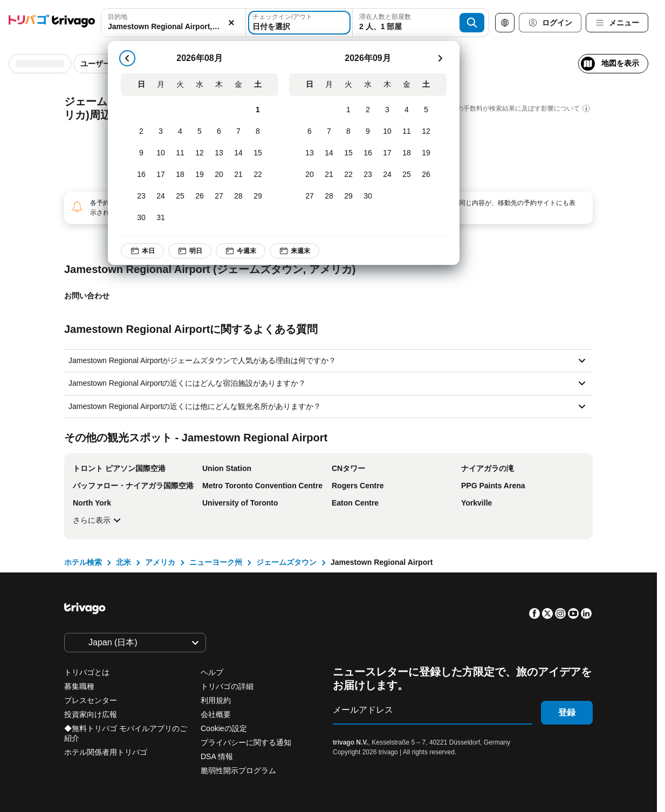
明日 (190, 251)
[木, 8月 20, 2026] (219, 175)
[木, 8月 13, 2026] (219, 153)
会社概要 (216, 714)
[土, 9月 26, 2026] (426, 175)
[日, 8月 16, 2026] (141, 175)
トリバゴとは (87, 672)
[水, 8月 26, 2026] (200, 196)
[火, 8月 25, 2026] (180, 196)
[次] (440, 58)
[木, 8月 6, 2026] (219, 132)
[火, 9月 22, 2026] (348, 175)
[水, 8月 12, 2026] (200, 153)
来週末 (294, 251)
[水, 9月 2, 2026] (368, 110)
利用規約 (216, 700)
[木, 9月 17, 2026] (387, 153)
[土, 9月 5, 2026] (426, 110)
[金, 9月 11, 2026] (407, 132)
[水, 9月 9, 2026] (368, 132)
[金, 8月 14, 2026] (238, 153)
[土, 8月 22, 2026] (258, 175)
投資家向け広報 (91, 714)
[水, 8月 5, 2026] (200, 132)
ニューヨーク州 (216, 562)
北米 (124, 562)
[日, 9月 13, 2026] (310, 153)
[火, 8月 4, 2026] (180, 132)
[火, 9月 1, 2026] (348, 110)
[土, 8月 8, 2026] (258, 132)
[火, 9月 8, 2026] (348, 132)
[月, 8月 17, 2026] (161, 175)
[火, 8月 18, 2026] (180, 175)
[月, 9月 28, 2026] (329, 196)
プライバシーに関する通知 (246, 742)
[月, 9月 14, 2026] (329, 153)
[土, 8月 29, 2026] (258, 196)
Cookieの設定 (225, 728)
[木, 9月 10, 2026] (387, 132)
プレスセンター (91, 700)
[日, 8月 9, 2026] (141, 153)
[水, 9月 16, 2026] (368, 153)
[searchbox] (173, 27)
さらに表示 (98, 520)
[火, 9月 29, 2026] (348, 196)
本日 (142, 251)
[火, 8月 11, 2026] (180, 153)
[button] (173, 23)
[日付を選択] (299, 23)
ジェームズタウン (286, 562)
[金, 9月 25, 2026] (407, 175)
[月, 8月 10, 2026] (161, 153)
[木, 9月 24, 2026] (387, 175)
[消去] (231, 23)
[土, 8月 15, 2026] (258, 153)
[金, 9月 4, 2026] (407, 110)
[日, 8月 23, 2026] (141, 196)
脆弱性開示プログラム (238, 770)
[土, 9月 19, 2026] (426, 153)
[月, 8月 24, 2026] (161, 196)
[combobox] (173, 23)
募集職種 (79, 686)
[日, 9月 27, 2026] (310, 196)
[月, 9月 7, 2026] (329, 132)
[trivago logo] (52, 23)
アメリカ (160, 562)
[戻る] (127, 58)
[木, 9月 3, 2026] (387, 110)
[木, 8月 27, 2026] (219, 196)
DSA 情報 (217, 756)
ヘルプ (212, 672)
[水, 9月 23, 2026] (368, 175)
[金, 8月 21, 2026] (238, 175)
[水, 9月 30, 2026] (368, 196)
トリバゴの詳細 (227, 686)
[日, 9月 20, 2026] (310, 175)
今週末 (241, 251)
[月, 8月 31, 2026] (161, 218)
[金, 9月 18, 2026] (407, 153)
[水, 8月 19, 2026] (200, 175)
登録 (567, 712)
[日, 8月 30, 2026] (141, 218)
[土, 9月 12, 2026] (426, 132)
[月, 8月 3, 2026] (161, 132)
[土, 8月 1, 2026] (258, 110)
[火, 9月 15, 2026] (348, 153)
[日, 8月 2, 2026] (141, 132)
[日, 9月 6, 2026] (310, 132)
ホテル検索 (83, 562)
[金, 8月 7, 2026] (238, 132)
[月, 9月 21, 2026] (329, 175)
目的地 (118, 17)
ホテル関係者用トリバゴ (106, 752)
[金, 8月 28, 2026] (238, 196)
